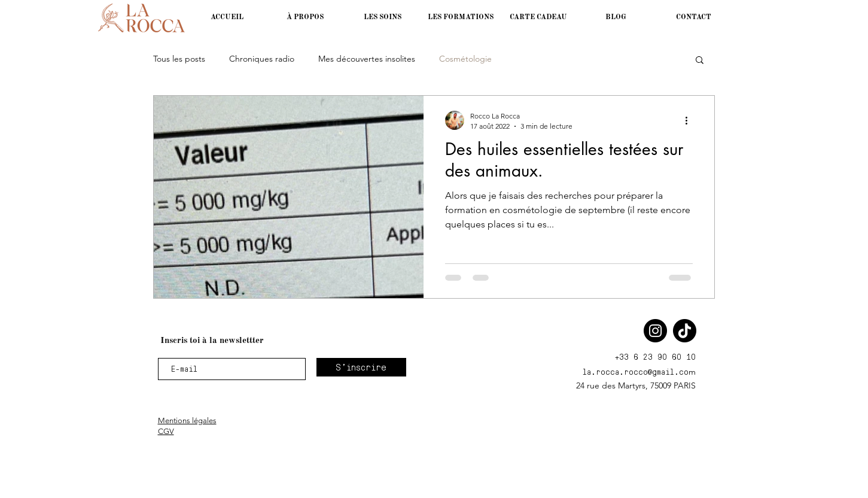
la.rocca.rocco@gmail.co (636, 371)
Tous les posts (179, 59)
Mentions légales (187, 420)
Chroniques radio (262, 59)
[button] (461, 17)
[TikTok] (685, 331)
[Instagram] (655, 331)
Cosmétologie (465, 59)
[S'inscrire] (361, 367)
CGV (166, 431)
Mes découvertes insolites (367, 59)
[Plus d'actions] (691, 120)
